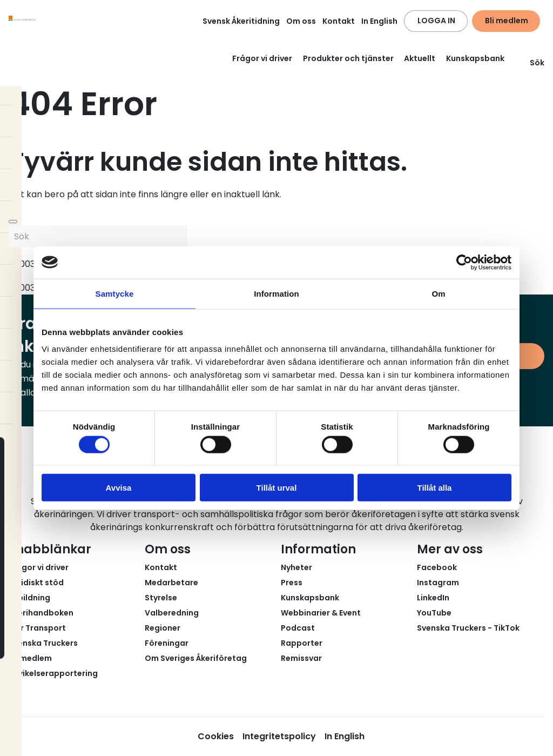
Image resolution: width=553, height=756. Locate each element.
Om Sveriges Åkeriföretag (196, 658)
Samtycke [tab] (115, 293)
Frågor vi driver (262, 58)
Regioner (163, 628)
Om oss (301, 21)
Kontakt (339, 21)
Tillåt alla (435, 488)
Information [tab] (276, 293)
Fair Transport (37, 628)
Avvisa (119, 488)
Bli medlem (507, 21)
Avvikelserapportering (53, 673)
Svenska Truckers (43, 643)
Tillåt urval (277, 488)
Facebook (437, 567)
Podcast (298, 628)
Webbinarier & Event (321, 613)
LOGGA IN (436, 21)
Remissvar (301, 658)
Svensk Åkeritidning (241, 21)
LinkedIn (433, 598)
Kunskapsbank (475, 58)
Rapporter (302, 643)
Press (292, 583)
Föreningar (167, 643)
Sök (531, 63)
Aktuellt (420, 58)
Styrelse (161, 598)
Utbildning (29, 598)
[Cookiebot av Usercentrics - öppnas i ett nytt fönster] (464, 262)
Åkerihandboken (41, 613)
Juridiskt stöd (36, 583)
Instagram (438, 583)
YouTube (434, 613)
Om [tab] (438, 293)
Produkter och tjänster (348, 58)
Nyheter (296, 567)
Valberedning (172, 613)
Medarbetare (171, 583)
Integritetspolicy (279, 736)
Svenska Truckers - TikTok (468, 628)
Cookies (216, 736)
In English (379, 21)
